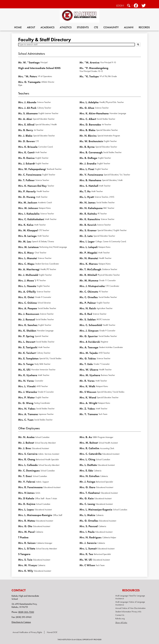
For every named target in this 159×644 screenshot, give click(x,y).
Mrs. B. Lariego (27, 236)
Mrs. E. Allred (26, 125)
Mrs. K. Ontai (26, 297)
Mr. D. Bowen (26, 141)
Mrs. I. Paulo (87, 532)
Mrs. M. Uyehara (90, 375)
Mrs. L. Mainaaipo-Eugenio (96, 510)
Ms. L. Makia (87, 515)
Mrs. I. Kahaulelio (29, 214)
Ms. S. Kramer (88, 230)
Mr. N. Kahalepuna (91, 208)
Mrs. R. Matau (27, 521)
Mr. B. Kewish (88, 225)
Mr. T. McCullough (90, 269)
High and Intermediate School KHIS (39, 68)
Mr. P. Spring (26, 336)
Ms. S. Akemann (28, 113)
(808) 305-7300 (26, 612)
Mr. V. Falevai (27, 482)
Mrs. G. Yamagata (29, 82)
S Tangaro (24, 554)
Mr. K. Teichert (27, 353)
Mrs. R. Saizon (27, 543)
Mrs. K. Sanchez (28, 325)
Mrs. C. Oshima (27, 303)
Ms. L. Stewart (27, 342)
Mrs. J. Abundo (27, 102)
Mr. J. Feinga (87, 482)
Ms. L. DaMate (88, 465)
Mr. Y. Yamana (89, 414)
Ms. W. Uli (86, 560)
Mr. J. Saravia (88, 543)
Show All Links (121, 623)
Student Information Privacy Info (128, 612)
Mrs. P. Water (26, 397)
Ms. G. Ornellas (89, 521)
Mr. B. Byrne (87, 147)
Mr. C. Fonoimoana (30, 175)
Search (129, 6)
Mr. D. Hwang (27, 197)
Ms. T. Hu (85, 191)
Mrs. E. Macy (26, 253)
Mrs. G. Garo (87, 487)
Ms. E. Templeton (28, 358)
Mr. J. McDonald (28, 275)
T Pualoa (23, 537)
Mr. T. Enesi (25, 476)
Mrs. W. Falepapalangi (32, 169)
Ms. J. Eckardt (26, 164)
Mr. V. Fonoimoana (91, 175)
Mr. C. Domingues (29, 471)
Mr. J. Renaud (26, 319)
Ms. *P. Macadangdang (94, 68)
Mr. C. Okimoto (89, 292)
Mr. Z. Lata (86, 236)
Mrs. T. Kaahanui (90, 493)
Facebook (136, 6)
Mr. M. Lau (25, 242)
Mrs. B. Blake (87, 130)
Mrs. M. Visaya (27, 565)
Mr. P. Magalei (88, 253)
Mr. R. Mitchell (88, 275)
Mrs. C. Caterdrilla (91, 454)
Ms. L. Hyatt (87, 197)
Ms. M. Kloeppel (28, 230)
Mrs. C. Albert (88, 119)
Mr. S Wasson (88, 392)
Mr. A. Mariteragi (29, 269)
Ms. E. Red (86, 314)
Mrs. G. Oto (25, 526)
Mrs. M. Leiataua (28, 247)
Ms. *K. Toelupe (89, 76)
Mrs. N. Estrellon (89, 476)
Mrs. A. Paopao (28, 308)
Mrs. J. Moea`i (27, 280)
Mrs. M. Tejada (89, 353)
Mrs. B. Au (86, 437)
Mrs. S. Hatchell (89, 186)
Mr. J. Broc (25, 448)
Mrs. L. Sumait (88, 549)
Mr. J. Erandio (88, 164)
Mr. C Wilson (87, 565)
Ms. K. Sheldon (27, 331)
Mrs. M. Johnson (28, 208)
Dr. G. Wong (26, 403)
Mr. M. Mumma (89, 280)
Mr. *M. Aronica (89, 62)
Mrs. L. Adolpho (89, 102)
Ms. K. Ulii (24, 370)
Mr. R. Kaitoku (88, 214)
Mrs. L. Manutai (28, 258)
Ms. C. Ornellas (89, 297)
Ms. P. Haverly (27, 191)
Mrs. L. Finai (87, 169)
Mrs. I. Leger (87, 242)
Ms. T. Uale (86, 364)
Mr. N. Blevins (88, 136)
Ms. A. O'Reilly (27, 292)
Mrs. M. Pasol (26, 532)
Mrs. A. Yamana (28, 414)
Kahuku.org (120, 618)
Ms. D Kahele (26, 498)
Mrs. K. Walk (87, 386)
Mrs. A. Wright (88, 403)
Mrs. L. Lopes (26, 510)
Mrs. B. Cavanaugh (91, 152)
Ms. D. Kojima (27, 504)
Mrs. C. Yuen (26, 420)
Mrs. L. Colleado (28, 465)
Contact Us (120, 615)
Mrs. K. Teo (86, 554)
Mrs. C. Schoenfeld (91, 325)
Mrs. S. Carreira (28, 454)
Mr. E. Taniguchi (28, 347)
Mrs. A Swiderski (90, 342)
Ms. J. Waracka (28, 392)
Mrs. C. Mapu (26, 264)
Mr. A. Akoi (25, 119)
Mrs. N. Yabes (27, 409)
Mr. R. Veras (87, 381)
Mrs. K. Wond (88, 397)
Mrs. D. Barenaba (90, 125)
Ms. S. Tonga (26, 364)
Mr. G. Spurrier (89, 336)
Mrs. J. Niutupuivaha (92, 286)
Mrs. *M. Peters (28, 76)
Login (120, 6)
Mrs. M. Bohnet (89, 443)
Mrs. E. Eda (86, 471)
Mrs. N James (26, 493)
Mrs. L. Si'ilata (27, 549)
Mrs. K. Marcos (89, 264)
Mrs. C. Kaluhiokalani (31, 219)
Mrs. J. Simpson (89, 331)
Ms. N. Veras (26, 381)
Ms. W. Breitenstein (91, 141)
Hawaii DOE (52, 632)
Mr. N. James (88, 203)
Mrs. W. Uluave (89, 370)
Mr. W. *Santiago (29, 62)
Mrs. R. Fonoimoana (30, 487)
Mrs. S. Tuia (25, 560)
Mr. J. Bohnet (26, 443)
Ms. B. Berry (26, 130)
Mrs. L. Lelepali (89, 247)
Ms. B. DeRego (88, 158)
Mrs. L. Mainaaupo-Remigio (35, 515)
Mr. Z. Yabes (87, 409)
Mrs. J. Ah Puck (27, 108)
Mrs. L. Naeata (27, 286)
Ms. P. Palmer (88, 303)
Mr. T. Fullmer (26, 180)
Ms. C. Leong (87, 504)
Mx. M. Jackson (28, 203)
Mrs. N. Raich (88, 308)
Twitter (143, 6)
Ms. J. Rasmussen (29, 314)
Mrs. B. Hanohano (90, 180)
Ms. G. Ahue (87, 108)
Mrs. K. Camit (26, 152)
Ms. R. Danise (26, 158)
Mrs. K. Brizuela (28, 147)
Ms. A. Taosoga (89, 347)
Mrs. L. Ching (87, 459)
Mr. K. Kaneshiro (90, 219)
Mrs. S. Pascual (89, 526)
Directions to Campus (21, 622)
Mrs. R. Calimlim (89, 448)
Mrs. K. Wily (26, 571)
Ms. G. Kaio (87, 498)
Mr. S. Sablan (88, 319)
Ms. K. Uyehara (28, 375)
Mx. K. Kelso (26, 225)
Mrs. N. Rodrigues (91, 537)
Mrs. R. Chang (27, 459)
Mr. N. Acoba (26, 437)
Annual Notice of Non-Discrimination (130, 608)
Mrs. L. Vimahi (27, 386)
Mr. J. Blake (25, 136)
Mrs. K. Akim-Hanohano (94, 113)
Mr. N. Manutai (89, 258)
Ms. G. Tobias (88, 358)
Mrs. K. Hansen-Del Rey (32, 186)
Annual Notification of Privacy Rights (27, 632)
